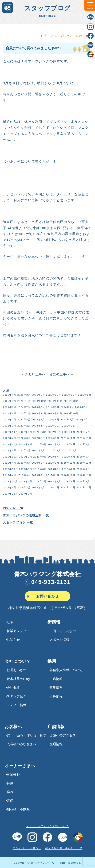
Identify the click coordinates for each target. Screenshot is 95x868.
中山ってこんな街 (63, 631)
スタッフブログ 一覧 (18, 523)
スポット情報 (59, 640)
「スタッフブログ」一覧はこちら (68, 36)
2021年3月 (24, 450)
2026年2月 (38, 395)
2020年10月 (10, 457)
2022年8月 (40, 432)
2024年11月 (55, 401)
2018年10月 (10, 481)
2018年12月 (68, 475)
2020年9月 (25, 457)
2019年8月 (40, 469)
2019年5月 (83, 469)
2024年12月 (39, 401)
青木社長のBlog (18, 679)
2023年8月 (24, 420)
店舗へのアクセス (63, 735)
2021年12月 (68, 438)
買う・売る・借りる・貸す (26, 735)
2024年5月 (52, 407)
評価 (10, 801)
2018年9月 (25, 481)
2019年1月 (52, 475)
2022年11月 (69, 426)
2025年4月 (9, 401)
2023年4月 (81, 420)
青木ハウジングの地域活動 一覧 (26, 515)
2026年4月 (9, 395)
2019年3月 (24, 475)
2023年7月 (38, 420)
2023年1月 (38, 426)
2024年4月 (67, 407)
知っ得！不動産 (18, 809)
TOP (9, 622)
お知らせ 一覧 (13, 508)
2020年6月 (68, 457)
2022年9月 (25, 432)
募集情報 (56, 688)
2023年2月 (24, 426)
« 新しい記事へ (33, 374)
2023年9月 (9, 420)
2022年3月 (24, 438)
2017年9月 (25, 494)
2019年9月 (25, 469)
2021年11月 (84, 438)
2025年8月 (84, 395)
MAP (80, 608)
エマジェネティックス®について (47, 826)
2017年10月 (10, 494)
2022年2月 (38, 438)
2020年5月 (83, 457)
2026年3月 (24, 395)
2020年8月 (40, 457)
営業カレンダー (18, 631)
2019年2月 (38, 475)
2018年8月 (40, 481)
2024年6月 (38, 407)
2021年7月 (54, 444)
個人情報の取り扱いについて (64, 848)
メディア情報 (17, 705)
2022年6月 (68, 432)
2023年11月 (55, 413)
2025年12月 (53, 395)
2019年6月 (68, 469)
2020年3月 (24, 463)
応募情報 (56, 696)
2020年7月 (54, 457)
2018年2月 (38, 488)
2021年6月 (68, 444)
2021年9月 (25, 444)
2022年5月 (83, 432)
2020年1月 (52, 463)
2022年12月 (53, 426)
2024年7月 (24, 407)
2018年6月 (68, 481)
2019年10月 (10, 469)
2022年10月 (10, 432)
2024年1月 (24, 413)
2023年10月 (71, 413)
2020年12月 (53, 450)
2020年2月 (38, 463)
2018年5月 (83, 481)
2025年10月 (69, 395)
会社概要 (13, 688)
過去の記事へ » (61, 374)
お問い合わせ (47, 596)
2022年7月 (54, 432)
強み (10, 792)
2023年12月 (39, 413)
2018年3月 (24, 488)
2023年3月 (9, 426)
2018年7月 (54, 481)
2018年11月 (84, 475)
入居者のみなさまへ (21, 744)
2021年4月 (9, 450)
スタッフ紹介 (17, 696)
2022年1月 (52, 438)
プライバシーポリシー (27, 848)
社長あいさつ (17, 670)
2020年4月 (9, 463)
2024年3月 (81, 407)
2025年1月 (24, 401)
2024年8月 (9, 407)
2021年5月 (83, 444)
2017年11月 (84, 488)
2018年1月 (52, 488)
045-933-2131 (47, 582)
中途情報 (56, 679)
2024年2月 (9, 413)
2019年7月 (54, 469)
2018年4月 (9, 488)
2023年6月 (52, 420)
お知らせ (13, 640)
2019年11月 (84, 463)
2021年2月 (38, 450)
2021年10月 (10, 444)
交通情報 (56, 744)
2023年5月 (67, 420)
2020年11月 (69, 450)
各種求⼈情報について (66, 670)
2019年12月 (68, 463)
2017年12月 (68, 488)
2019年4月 (9, 475)
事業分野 (13, 775)
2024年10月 (71, 401)
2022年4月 (9, 438)
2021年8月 (40, 444)
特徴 (10, 783)
